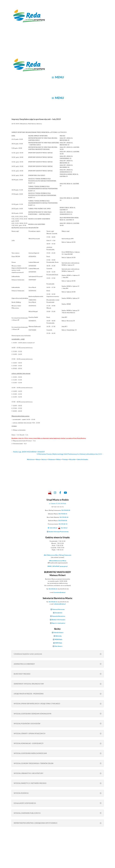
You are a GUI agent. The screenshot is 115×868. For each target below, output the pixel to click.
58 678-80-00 (66, 510)
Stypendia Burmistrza (59, 616)
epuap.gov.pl (64, 566)
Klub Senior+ (59, 646)
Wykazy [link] (59, 459)
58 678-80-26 (64, 517)
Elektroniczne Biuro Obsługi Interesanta (57, 555)
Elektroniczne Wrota (58, 561)
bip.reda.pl (64, 528)
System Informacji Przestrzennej (59, 532)
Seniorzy (39, 124)
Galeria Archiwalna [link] (82, 459)
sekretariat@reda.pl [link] (60, 604)
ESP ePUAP (56, 566)
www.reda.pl (53, 528)
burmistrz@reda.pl (60, 592)
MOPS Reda (59, 643)
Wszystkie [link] (72, 459)
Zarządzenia (59, 613)
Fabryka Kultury (59, 633)
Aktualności (24, 124)
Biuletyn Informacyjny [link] (58, 620)
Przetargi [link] (65, 459)
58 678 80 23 (53, 589)
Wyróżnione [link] (31, 459)
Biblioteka (59, 636)
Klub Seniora (32, 124)
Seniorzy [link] (44, 459)
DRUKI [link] (50, 566)
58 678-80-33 (63, 524)
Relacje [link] (38, 459)
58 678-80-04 (63, 521)
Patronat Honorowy (58, 609)
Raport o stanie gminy (59, 623)
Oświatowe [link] (51, 459)
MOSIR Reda (58, 639)
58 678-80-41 (63, 514)
